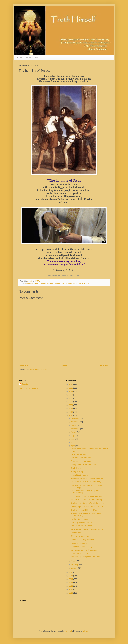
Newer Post (24, 365)
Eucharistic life (59, 284)
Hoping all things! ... (78, 472)
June (73, 439)
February (75, 564)
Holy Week (86, 284)
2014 (71, 579)
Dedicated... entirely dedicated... (83, 540)
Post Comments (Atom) (39, 370)
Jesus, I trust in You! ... (79, 475)
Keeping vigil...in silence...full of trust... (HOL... (88, 507)
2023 (71, 395)
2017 (71, 415)
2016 (71, 572)
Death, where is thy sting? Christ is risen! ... (87, 503)
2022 (71, 398)
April (73, 446)
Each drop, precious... (79, 454)
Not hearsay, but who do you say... (84, 550)
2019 (71, 409)
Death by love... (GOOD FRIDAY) (84, 510)
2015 (71, 576)
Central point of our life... (80, 553)
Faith (80, 284)
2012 (71, 586)
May (73, 442)
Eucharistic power (71, 284)
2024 (71, 391)
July (73, 436)
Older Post (104, 365)
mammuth (68, 631)
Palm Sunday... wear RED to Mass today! (87, 529)
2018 (71, 412)
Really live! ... (76, 468)
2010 (71, 593)
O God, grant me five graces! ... (83, 523)
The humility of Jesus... (80, 519)
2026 (71, 384)
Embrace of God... (78, 533)
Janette (25, 384)
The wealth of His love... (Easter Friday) (86, 482)
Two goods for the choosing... (82, 547)
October (74, 425)
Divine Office (32, 58)
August (74, 432)
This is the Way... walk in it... (82, 458)
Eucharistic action (32, 284)
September (76, 429)
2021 (71, 402)
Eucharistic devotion (46, 284)
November (75, 422)
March (74, 561)
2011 (71, 589)
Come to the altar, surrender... (82, 526)
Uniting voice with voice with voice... (85, 465)
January (74, 568)
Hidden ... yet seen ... (79, 543)
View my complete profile (28, 388)
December (75, 418)
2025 (71, 388)
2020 (71, 405)
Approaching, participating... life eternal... (86, 557)
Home (19, 58)
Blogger (86, 631)
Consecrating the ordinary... (81, 461)
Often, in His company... (80, 536)
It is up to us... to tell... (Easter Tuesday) (86, 496)
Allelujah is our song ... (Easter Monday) (86, 500)
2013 (71, 583)
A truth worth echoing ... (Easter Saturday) (87, 478)
